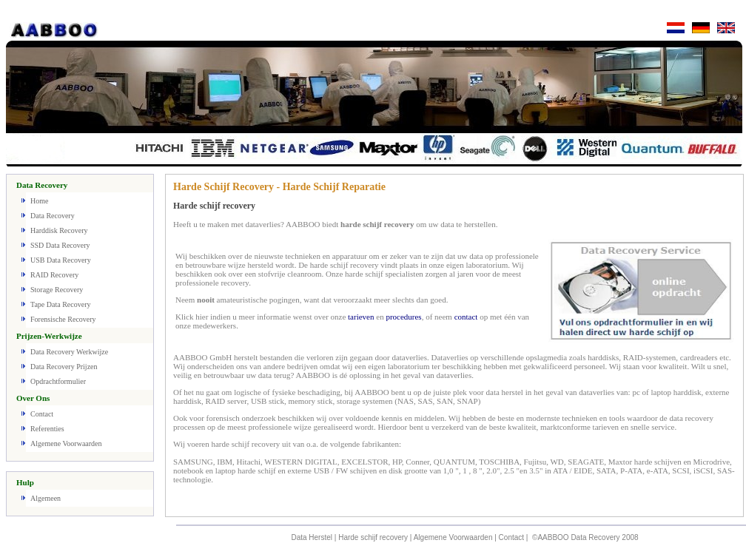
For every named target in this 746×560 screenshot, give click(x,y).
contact (466, 317)
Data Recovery (53, 216)
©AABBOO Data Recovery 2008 (585, 537)
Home (39, 201)
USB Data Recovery (61, 260)
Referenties (47, 429)
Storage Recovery (57, 290)
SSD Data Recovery (60, 245)
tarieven (361, 317)
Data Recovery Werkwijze (69, 352)
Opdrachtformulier (58, 381)
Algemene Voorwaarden (66, 443)
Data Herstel (312, 537)
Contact (42, 414)
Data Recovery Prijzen (64, 367)
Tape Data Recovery (60, 304)
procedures (403, 317)
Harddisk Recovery (59, 230)
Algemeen (46, 498)
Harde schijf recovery (373, 537)
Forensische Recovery (63, 319)
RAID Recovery (54, 275)
